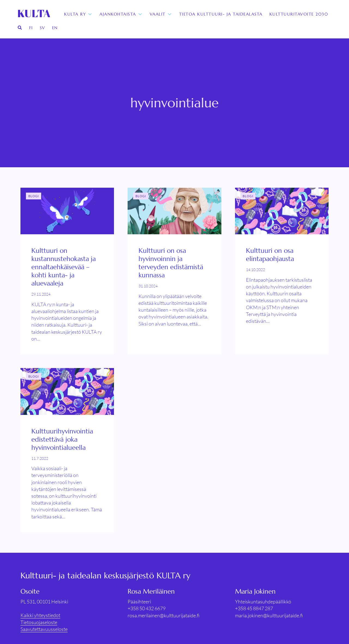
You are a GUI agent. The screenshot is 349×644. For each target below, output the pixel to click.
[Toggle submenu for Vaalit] (170, 14)
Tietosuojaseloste (39, 622)
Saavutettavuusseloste (44, 629)
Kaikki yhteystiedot (40, 615)
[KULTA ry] (33, 14)
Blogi (34, 196)
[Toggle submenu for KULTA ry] (90, 14)
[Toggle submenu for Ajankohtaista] (140, 14)
